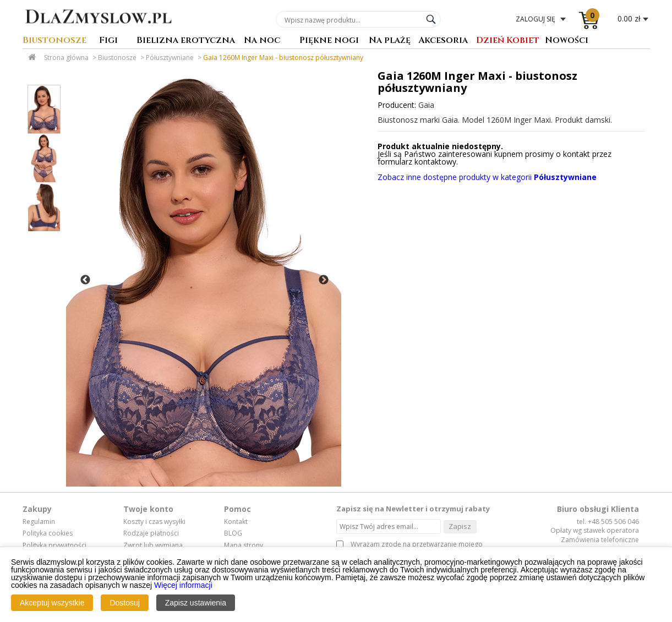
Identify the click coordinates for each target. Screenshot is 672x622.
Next (324, 280)
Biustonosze (54, 41)
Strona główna (66, 58)
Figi (108, 41)
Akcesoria (443, 41)
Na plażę (390, 41)
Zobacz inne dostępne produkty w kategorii (487, 177)
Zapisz (460, 526)
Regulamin (39, 522)
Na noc (262, 41)
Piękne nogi (329, 41)
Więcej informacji (183, 585)
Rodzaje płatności (151, 533)
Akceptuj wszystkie (52, 603)
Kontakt (236, 522)
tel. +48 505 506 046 (608, 522)
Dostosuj (124, 603)
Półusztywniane (170, 58)
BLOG (233, 533)
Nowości (567, 41)
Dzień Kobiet (508, 41)
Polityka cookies (48, 533)
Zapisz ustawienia (196, 603)
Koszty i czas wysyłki (154, 522)
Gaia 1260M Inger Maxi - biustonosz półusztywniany (283, 58)
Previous (85, 280)
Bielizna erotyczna (186, 41)
